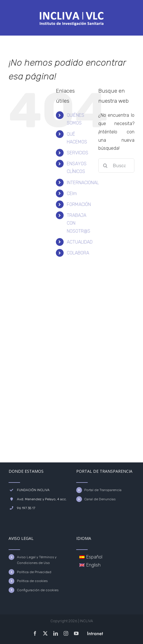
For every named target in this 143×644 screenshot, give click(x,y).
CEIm (72, 193)
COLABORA (78, 253)
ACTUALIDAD (80, 242)
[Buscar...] (116, 166)
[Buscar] (105, 166)
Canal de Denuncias (100, 499)
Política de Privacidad (34, 572)
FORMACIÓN (79, 204)
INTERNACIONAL (83, 183)
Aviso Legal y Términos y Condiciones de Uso (37, 560)
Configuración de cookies (38, 590)
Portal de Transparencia (103, 490)
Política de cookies (32, 581)
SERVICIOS (78, 153)
